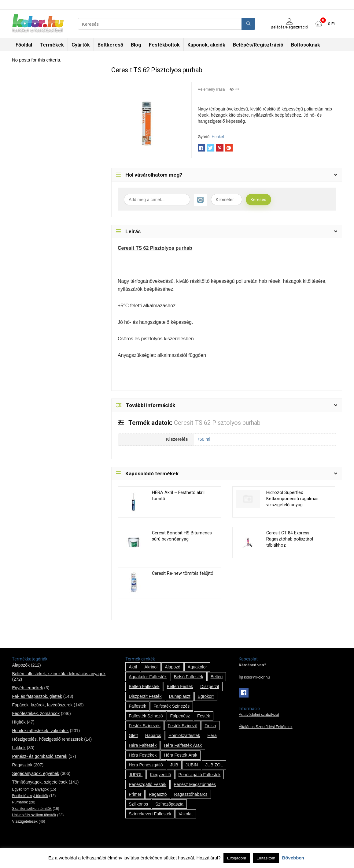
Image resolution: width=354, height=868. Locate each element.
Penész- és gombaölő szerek (40, 756)
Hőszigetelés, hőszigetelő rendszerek (47, 739)
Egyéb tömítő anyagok (30, 789)
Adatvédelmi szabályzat (259, 715)
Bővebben (293, 858)
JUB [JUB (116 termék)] (174, 765)
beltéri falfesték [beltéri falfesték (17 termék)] (144, 687)
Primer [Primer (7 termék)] (135, 794)
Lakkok (19, 748)
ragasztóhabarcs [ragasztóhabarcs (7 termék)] (191, 794)
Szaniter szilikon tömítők (32, 809)
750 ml (204, 439)
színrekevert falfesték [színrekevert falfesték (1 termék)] (150, 814)
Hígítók (19, 722)
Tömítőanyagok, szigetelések (40, 782)
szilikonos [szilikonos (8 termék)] (138, 804)
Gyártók (81, 45)
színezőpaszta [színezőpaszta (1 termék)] (169, 804)
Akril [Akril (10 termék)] (133, 667)
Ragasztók (22, 765)
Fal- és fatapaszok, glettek (37, 696)
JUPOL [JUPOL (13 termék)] (136, 775)
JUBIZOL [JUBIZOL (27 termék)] (214, 765)
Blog (136, 45)
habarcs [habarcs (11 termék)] (153, 735)
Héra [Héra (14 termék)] (212, 735)
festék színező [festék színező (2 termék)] (183, 726)
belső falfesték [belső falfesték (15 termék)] (189, 677)
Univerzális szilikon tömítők (34, 815)
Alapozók (21, 665)
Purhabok (20, 802)
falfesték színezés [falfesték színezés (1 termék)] (171, 706)
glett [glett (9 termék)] (133, 735)
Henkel (218, 137)
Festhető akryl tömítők (30, 796)
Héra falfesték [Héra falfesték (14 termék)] (143, 745)
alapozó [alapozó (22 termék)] (173, 667)
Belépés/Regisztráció (258, 45)
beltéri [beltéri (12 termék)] (217, 677)
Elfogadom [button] (237, 858)
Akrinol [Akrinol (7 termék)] (151, 667)
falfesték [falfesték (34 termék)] (137, 706)
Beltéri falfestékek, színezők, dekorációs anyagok (59, 674)
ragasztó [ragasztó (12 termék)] (158, 794)
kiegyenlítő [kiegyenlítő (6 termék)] (160, 775)
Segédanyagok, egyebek (35, 773)
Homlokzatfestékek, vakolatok (40, 731)
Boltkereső (110, 45)
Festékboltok (164, 45)
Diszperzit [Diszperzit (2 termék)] (210, 687)
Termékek (52, 45)
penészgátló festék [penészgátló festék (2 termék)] (147, 784)
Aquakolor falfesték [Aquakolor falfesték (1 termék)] (148, 677)
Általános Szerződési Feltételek (266, 727)
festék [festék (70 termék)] (204, 716)
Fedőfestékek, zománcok (36, 713)
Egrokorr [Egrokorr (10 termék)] (206, 696)
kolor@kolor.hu (257, 677)
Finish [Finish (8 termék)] (210, 726)
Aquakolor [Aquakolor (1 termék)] (197, 667)
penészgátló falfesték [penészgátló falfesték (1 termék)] (200, 775)
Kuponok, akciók (206, 45)
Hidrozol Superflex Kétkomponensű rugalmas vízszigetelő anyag (292, 499)
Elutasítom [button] (266, 858)
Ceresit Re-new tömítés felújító (183, 573)
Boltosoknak (306, 45)
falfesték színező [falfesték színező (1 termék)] (146, 716)
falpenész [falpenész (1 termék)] (180, 716)
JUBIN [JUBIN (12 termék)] (192, 765)
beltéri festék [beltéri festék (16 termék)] (180, 687)
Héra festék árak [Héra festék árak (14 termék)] (181, 755)
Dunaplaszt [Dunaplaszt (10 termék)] (180, 696)
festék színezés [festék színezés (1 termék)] (145, 726)
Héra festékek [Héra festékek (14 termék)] (143, 755)
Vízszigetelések (25, 821)
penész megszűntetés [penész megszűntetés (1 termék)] (195, 784)
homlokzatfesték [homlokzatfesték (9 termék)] (184, 735)
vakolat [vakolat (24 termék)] (186, 814)
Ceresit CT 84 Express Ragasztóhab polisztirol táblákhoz (290, 539)
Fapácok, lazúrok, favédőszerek (42, 705)
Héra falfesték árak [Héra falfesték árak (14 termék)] (183, 745)
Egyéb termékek (27, 688)
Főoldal (24, 45)
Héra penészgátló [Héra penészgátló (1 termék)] (146, 765)
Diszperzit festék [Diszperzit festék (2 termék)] (145, 696)
